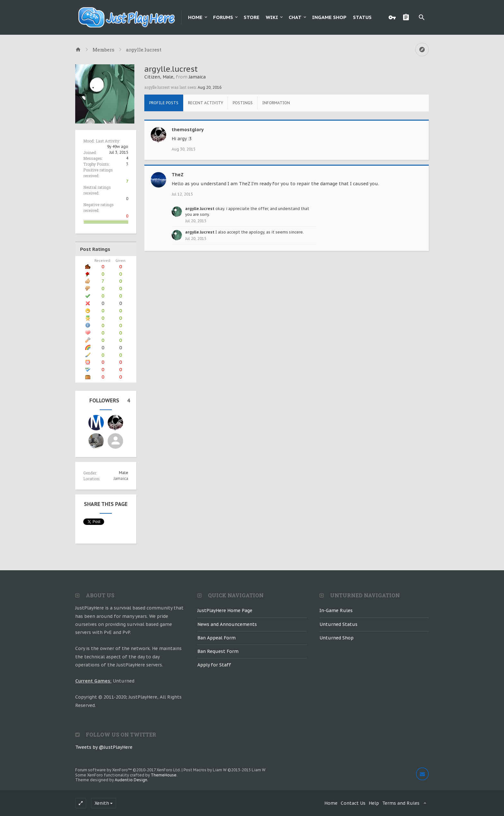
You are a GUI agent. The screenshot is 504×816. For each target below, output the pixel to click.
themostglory (188, 130)
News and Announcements (227, 624)
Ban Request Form (218, 651)
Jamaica (121, 478)
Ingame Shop (329, 17)
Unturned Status (338, 624)
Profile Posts (164, 103)
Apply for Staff (214, 665)
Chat (295, 17)
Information (276, 103)
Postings (243, 103)
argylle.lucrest (200, 209)
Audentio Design (131, 780)
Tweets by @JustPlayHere (104, 747)
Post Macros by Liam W (225, 770)
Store (252, 17)
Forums (223, 17)
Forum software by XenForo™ (128, 770)
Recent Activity (206, 103)
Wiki (272, 17)
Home (195, 17)
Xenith (102, 803)
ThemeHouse (164, 775)
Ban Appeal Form (216, 638)
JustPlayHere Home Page (225, 610)
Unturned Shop (337, 638)
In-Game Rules (336, 610)
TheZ (178, 175)
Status (362, 17)
